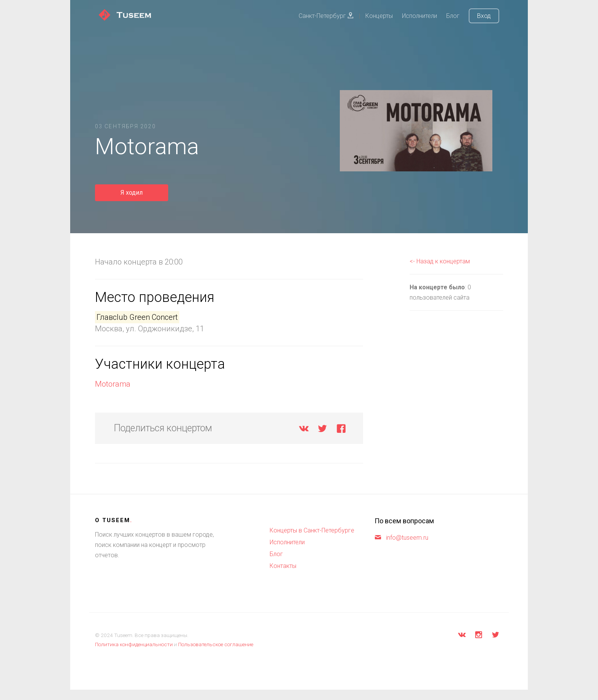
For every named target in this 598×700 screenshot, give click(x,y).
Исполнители (420, 16)
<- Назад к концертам (440, 261)
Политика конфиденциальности (134, 644)
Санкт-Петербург (326, 16)
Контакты (283, 566)
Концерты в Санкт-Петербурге (312, 530)
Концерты (379, 16)
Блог (453, 16)
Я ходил (132, 193)
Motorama (113, 384)
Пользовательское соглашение (216, 644)
